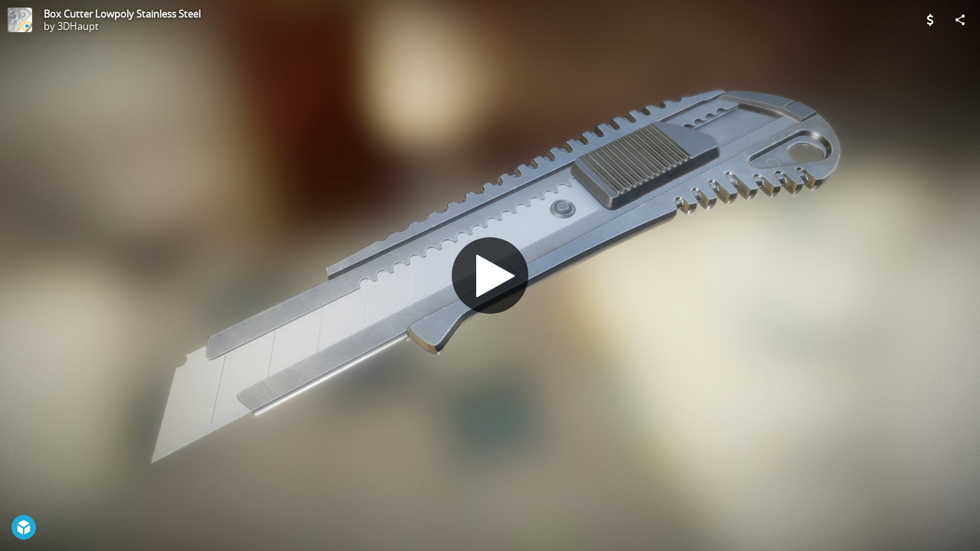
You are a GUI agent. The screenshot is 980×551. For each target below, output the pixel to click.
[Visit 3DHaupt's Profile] (20, 20)
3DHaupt (78, 26)
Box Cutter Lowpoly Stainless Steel (122, 14)
